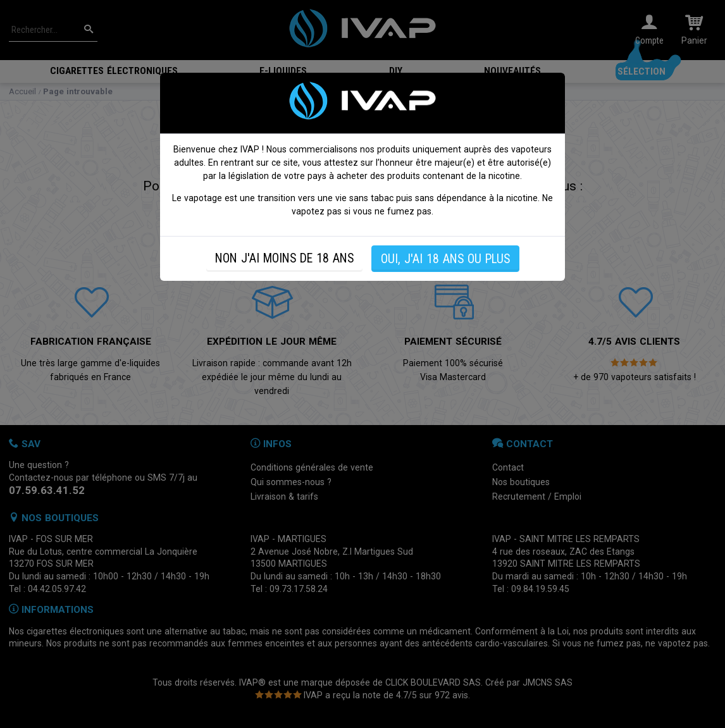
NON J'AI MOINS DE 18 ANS (284, 258)
